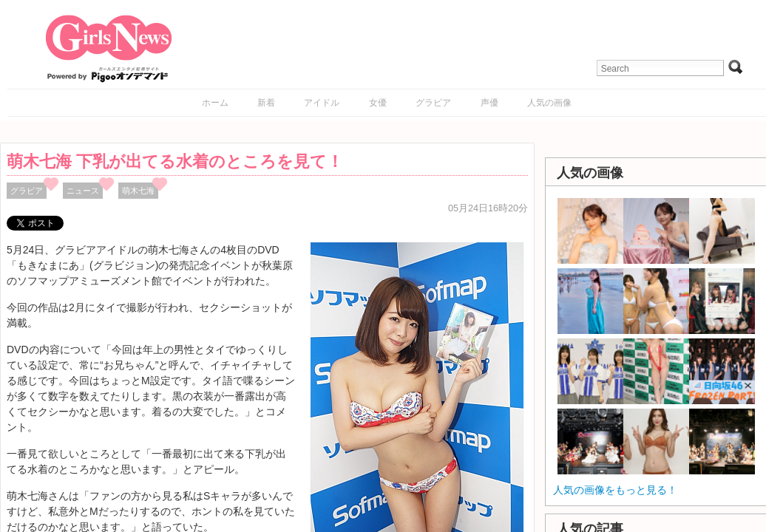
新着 (266, 103)
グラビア (433, 103)
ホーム (215, 103)
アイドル (322, 103)
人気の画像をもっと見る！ (615, 490)
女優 (378, 103)
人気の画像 (549, 103)
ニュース (83, 191)
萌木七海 (138, 191)
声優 (489, 103)
